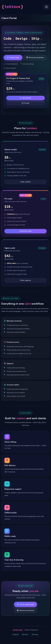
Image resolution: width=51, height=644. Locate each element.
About (16, 635)
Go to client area (25, 604)
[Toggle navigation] (46, 7)
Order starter (25, 182)
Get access (25, 98)
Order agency (25, 280)
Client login (13, 57)
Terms (25, 635)
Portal (25, 103)
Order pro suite (25, 231)
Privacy (35, 635)
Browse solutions (35, 57)
